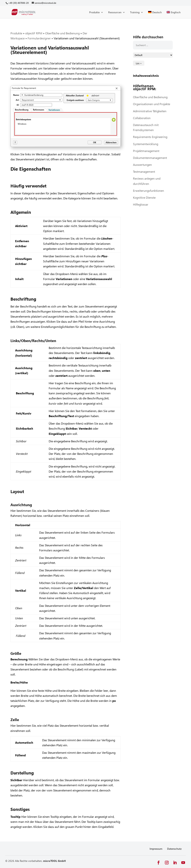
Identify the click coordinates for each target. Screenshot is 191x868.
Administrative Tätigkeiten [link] (150, 111)
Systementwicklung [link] (146, 144)
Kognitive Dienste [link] (144, 197)
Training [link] (135, 13)
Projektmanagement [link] (146, 151)
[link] (18, 3)
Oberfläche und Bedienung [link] (62, 33)
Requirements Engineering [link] (150, 137)
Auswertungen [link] (142, 165)
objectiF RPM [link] (34, 33)
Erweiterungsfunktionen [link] (148, 191)
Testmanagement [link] (144, 171)
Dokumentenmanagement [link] (150, 158)
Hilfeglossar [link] (141, 204)
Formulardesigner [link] (39, 38)
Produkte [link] (94, 13)
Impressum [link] (156, 849)
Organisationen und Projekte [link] (152, 104)
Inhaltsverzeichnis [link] (146, 76)
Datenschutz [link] (174, 849)
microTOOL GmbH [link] (54, 861)
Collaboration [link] (142, 118)
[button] (159, 863)
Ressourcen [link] (115, 13)
